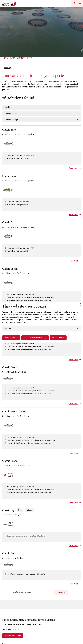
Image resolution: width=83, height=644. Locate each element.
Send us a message (13, 636)
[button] (74, 3)
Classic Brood (10, 269)
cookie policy (21, 322)
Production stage (41, 120)
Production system (41, 113)
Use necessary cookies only (35, 338)
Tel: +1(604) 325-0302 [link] (11, 629)
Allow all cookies (11, 338)
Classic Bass (9, 130)
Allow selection (58, 338)
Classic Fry (8, 510)
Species (41, 107)
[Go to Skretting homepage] (9, 3)
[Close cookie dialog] (80, 304)
